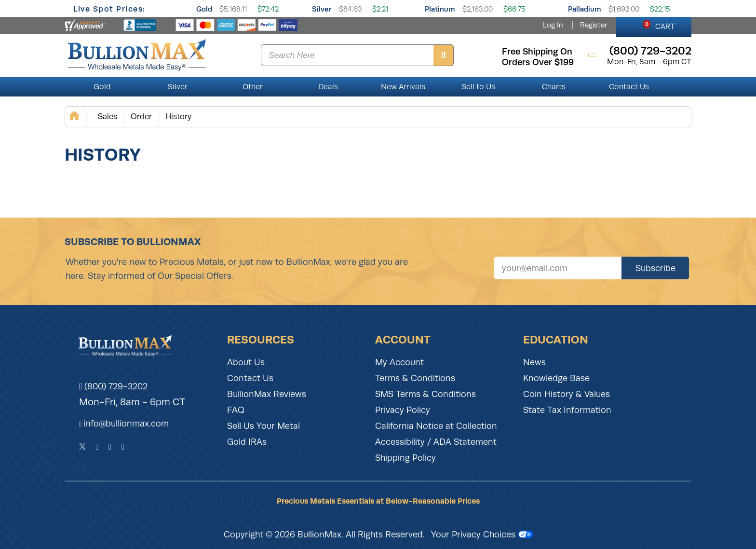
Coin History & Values (567, 394)
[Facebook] (97, 447)
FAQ (236, 410)
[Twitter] (83, 447)
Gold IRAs (247, 442)
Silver (322, 9)
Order (141, 117)
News (534, 362)
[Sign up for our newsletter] (558, 268)
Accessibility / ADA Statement (436, 442)
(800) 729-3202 (114, 386)
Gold (204, 9)
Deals (328, 87)
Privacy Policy (403, 410)
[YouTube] (123, 447)
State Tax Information (567, 410)
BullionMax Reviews (267, 394)
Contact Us (629, 87)
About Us (246, 362)
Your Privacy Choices (482, 535)
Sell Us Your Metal (263, 426)
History (178, 117)
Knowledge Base (556, 378)
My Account (399, 362)
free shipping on (537, 52)
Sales (108, 117)
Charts (554, 87)
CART (659, 25)
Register (594, 25)
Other (253, 87)
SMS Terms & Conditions (425, 394)
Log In (553, 25)
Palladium (585, 9)
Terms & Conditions (415, 378)
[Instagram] (110, 447)
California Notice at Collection (436, 426)
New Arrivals (403, 87)
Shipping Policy (405, 458)
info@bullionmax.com (126, 424)
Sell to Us (478, 87)
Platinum (440, 9)
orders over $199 (538, 62)
